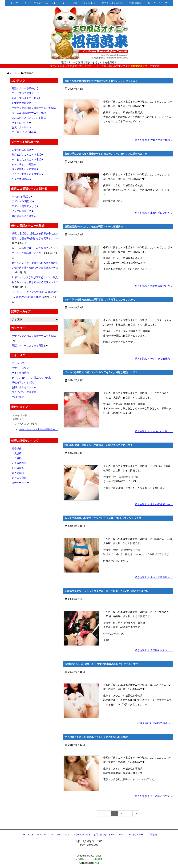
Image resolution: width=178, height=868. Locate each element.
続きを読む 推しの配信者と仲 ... (154, 504)
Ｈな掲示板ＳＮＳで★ (24, 216)
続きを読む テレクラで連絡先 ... (154, 359)
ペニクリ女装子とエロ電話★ (28, 174)
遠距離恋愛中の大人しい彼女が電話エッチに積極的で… (95, 226)
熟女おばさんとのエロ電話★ (28, 155)
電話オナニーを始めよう (25, 88)
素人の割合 (18, 473)
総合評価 (17, 448)
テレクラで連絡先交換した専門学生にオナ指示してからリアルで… (101, 299)
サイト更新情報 (20, 373)
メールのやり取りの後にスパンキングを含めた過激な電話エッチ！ (101, 372)
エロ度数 (17, 458)
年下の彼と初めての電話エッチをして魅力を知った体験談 (96, 737)
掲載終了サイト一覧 (23, 382)
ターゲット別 (69, 3)
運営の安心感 (19, 478)
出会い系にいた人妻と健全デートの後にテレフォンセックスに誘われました (106, 154)
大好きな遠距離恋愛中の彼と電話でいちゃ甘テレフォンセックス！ (101, 81)
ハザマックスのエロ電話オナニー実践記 (34, 108)
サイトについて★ (22, 122)
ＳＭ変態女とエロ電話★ (25, 169)
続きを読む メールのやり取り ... (154, 431)
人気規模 (17, 453)
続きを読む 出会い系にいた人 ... (154, 213)
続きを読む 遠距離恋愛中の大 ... (154, 286)
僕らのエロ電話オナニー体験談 (29, 113)
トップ (14, 3)
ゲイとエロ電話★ (22, 179)
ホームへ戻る (19, 363)
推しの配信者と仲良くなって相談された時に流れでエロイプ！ (99, 445)
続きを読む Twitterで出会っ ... (155, 723)
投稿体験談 (136, 3)
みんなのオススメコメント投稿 (29, 118)
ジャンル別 (89, 3)
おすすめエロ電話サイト (25, 103)
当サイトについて (158, 3)
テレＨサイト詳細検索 (24, 132)
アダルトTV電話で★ (23, 201)
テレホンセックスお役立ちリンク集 (31, 378)
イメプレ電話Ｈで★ (23, 211)
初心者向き (18, 468)
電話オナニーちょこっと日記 (28, 345)
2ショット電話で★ (22, 197)
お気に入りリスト (22, 127)
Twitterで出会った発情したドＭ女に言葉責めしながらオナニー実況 (101, 664)
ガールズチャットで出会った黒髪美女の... (38, 429)
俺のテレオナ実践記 (112, 3)
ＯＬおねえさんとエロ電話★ (28, 159)
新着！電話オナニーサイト (26, 98)
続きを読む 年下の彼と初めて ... (154, 796)
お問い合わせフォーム (24, 387)
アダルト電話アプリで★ (25, 206)
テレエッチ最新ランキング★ (40, 3)
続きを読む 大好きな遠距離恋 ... (154, 140)
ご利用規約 (18, 397)
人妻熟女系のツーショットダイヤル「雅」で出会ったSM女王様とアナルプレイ (108, 591)
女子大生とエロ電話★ (24, 164)
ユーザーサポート (22, 483)
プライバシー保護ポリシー (26, 392)
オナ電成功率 (19, 463)
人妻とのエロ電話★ (23, 150)
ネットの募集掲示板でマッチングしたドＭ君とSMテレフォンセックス (103, 518)
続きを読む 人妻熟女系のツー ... (154, 650)
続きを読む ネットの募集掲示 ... (154, 577)
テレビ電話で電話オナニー (26, 93)
